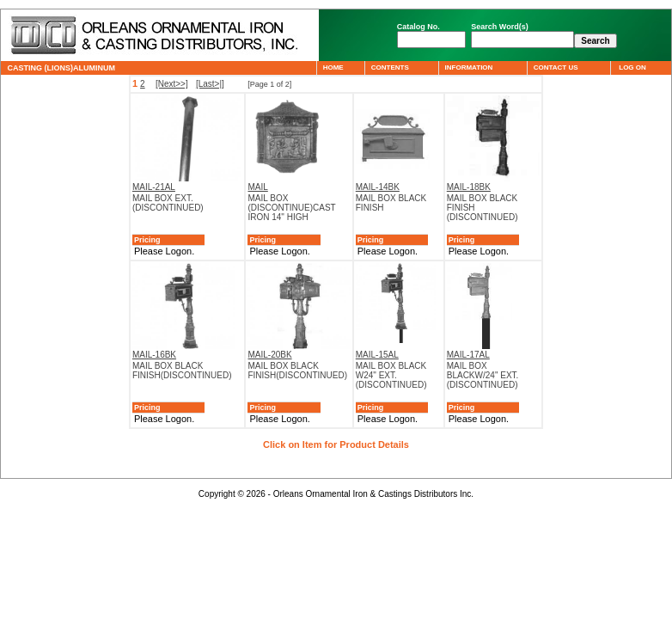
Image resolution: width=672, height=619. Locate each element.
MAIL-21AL (154, 187)
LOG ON (631, 67)
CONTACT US (556, 67)
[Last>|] (210, 84)
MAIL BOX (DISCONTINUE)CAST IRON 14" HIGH (291, 208)
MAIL (257, 187)
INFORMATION (469, 67)
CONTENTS (390, 67)
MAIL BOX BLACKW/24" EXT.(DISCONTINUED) (483, 375)
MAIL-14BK (378, 187)
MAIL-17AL (468, 355)
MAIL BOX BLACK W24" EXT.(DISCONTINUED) (391, 375)
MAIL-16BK (154, 355)
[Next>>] (172, 84)
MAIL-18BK (469, 187)
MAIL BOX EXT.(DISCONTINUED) (168, 203)
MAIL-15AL (377, 355)
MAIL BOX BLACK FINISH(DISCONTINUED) (182, 371)
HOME (333, 67)
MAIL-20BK (269, 355)
